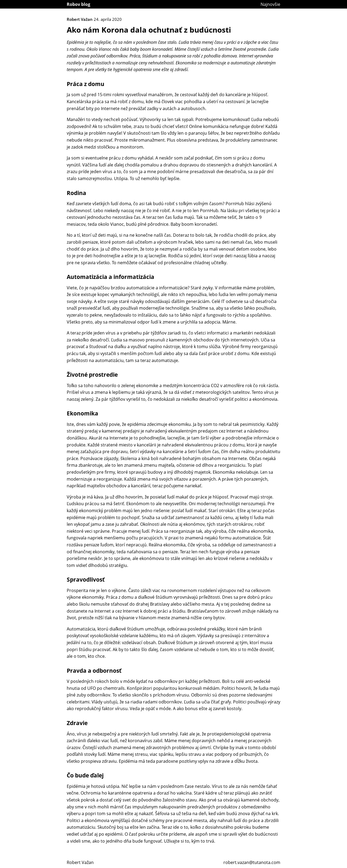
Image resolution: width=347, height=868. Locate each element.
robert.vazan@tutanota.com (252, 862)
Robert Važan (80, 862)
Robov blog (78, 4)
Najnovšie (270, 4)
